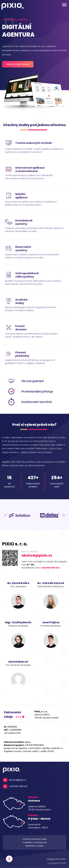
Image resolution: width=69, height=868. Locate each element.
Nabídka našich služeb (18, 64)
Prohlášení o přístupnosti (35, 842)
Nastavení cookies (34, 846)
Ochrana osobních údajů (34, 839)
